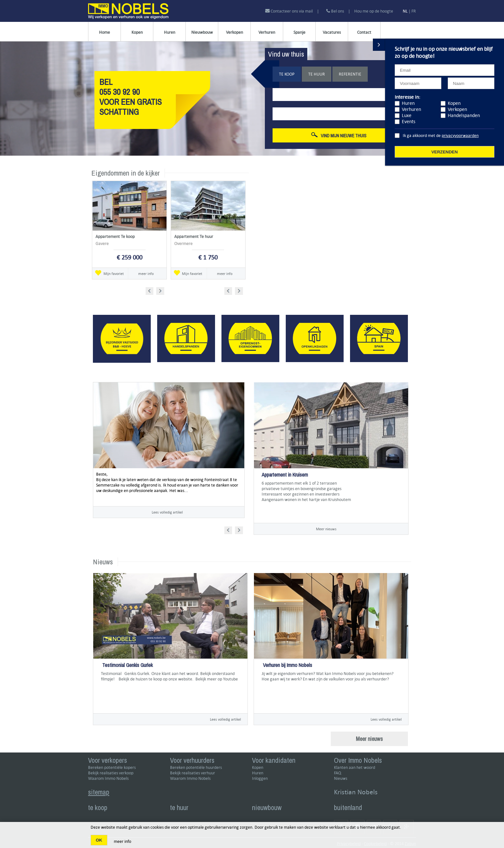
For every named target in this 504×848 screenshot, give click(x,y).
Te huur (317, 74)
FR (414, 11)
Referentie (350, 74)
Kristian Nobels (356, 792)
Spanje (299, 32)
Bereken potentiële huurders (196, 767)
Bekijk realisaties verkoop (111, 773)
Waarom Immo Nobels (108, 778)
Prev (152, 290)
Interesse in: (407, 97)
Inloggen (260, 778)
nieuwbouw (267, 807)
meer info (146, 274)
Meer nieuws (326, 529)
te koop (98, 807)
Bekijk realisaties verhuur (193, 773)
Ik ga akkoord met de (441, 136)
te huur (179, 807)
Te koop (287, 74)
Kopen (137, 32)
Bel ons (335, 11)
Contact (364, 32)
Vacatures (332, 32)
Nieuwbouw (202, 32)
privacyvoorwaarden (460, 136)
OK (99, 840)
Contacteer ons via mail (289, 11)
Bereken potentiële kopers (112, 767)
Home (104, 32)
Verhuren (267, 32)
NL (405, 11)
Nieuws (341, 778)
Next (161, 290)
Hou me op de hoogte (374, 11)
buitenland (348, 807)
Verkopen (234, 32)
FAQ (337, 773)
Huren (170, 32)
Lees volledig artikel (167, 512)
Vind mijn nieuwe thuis (339, 135)
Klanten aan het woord (355, 767)
